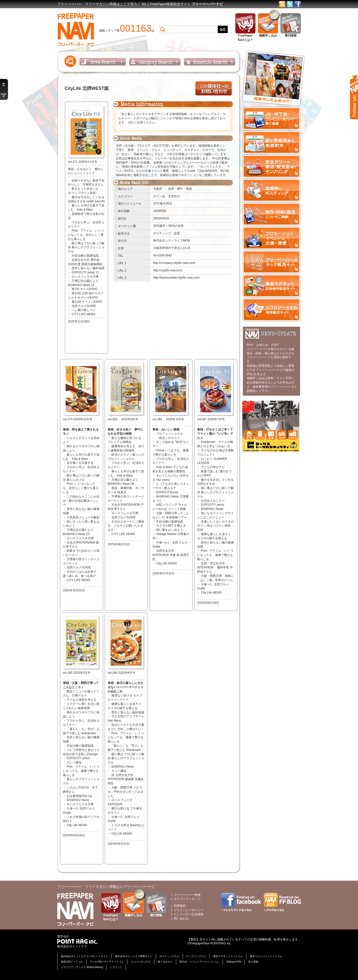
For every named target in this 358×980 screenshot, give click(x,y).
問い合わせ (181, 919)
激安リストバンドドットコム (266, 956)
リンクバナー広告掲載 (189, 914)
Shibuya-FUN (234, 962)
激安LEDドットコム (72, 962)
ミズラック (116, 967)
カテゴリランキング (187, 899)
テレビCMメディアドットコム (107, 962)
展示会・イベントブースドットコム (199, 962)
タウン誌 (159, 196)
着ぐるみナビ (165, 962)
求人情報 (253, 962)
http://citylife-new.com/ (168, 270)
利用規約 (180, 906)
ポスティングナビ (169, 956)
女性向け (174, 196)
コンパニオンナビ (141, 962)
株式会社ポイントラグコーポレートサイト (85, 956)
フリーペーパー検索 (187, 895)
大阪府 (158, 189)
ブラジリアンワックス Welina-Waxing (82, 967)
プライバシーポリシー (189, 910)
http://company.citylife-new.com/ (174, 263)
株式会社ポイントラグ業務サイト (134, 956)
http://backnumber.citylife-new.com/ (176, 278)
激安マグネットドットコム (228, 956)
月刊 (156, 203)
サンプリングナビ (196, 956)
